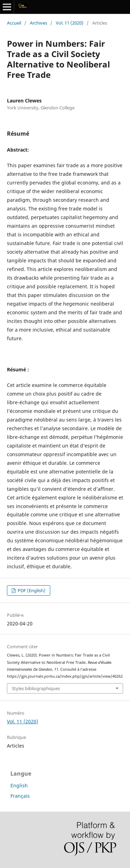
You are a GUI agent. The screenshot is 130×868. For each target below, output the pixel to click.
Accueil (14, 23)
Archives (38, 23)
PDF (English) (31, 590)
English (19, 785)
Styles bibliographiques (36, 688)
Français (20, 796)
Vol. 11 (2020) (70, 23)
